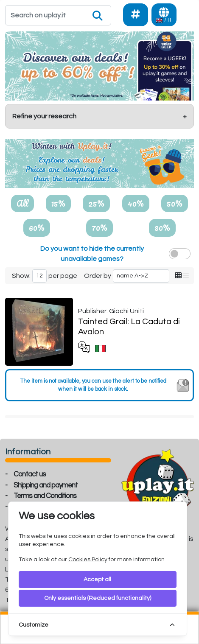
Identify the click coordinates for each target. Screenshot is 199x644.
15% (58, 203)
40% (136, 203)
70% (99, 227)
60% (37, 227)
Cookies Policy (88, 560)
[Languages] (164, 15)
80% (162, 227)
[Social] (136, 15)
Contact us (30, 474)
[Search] (58, 15)
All (22, 203)
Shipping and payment (46, 485)
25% (96, 203)
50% (175, 203)
